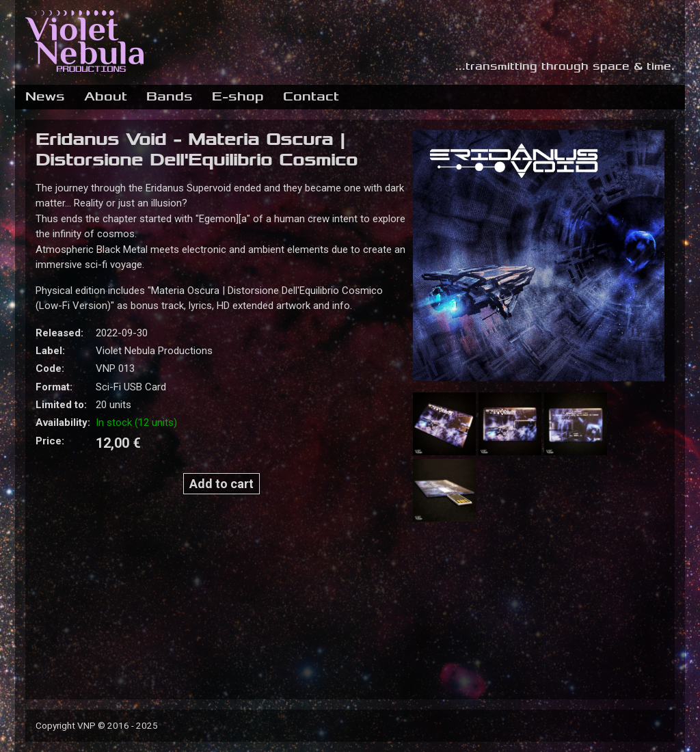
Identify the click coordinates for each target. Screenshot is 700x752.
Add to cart (221, 484)
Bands (170, 96)
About (106, 96)
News (45, 96)
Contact (311, 96)
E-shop (238, 96)
